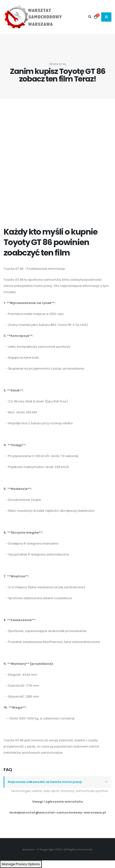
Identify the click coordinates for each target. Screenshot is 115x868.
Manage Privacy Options (21, 864)
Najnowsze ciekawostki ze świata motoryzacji (45, 782)
